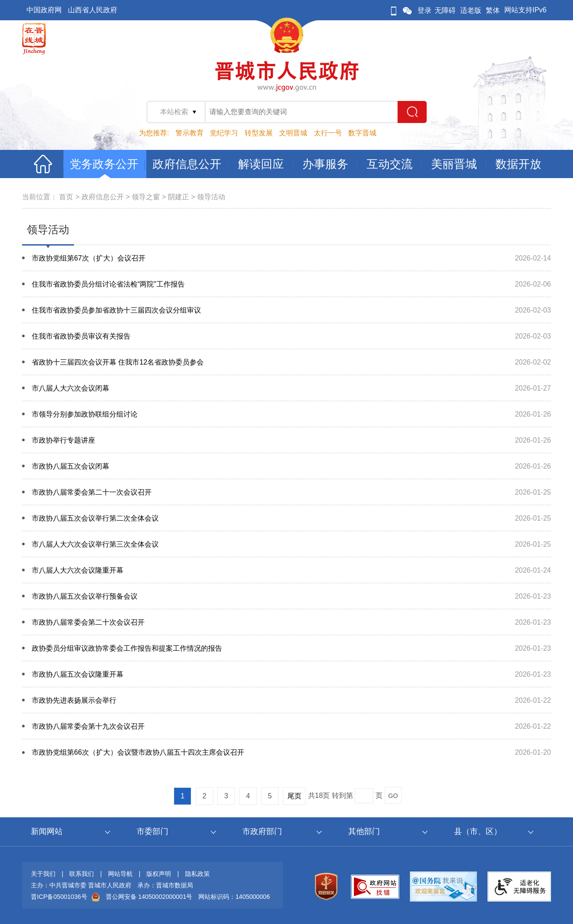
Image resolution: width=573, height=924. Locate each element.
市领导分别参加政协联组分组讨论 (85, 414)
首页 (66, 197)
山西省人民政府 (93, 10)
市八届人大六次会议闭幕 (71, 388)
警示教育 (190, 133)
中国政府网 (44, 10)
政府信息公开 (103, 197)
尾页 (294, 796)
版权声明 (159, 874)
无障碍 (445, 10)
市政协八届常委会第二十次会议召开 (88, 622)
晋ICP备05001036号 (59, 897)
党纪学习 (224, 133)
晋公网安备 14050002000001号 (149, 897)
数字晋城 (362, 133)
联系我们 (82, 874)
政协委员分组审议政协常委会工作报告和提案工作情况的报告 (127, 648)
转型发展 (259, 133)
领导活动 (211, 197)
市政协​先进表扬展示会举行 (74, 700)
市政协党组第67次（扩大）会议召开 (89, 258)
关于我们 (43, 874)
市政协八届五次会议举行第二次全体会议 (95, 518)
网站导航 (120, 874)
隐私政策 (197, 874)
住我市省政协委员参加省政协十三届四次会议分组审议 (116, 310)
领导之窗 (146, 197)
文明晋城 (293, 133)
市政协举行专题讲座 (63, 440)
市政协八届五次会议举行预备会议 (85, 596)
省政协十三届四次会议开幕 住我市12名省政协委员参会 (118, 362)
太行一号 (328, 133)
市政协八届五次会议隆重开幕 (78, 674)
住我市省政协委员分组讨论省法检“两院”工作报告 (108, 284)
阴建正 (179, 197)
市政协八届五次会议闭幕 (71, 466)
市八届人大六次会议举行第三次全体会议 (95, 544)
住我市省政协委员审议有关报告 (81, 336)
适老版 (471, 10)
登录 (424, 10)
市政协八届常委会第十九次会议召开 (88, 726)
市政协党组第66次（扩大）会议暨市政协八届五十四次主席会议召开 (138, 752)
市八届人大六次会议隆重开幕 (78, 570)
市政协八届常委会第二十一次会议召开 (92, 492)
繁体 (493, 10)
